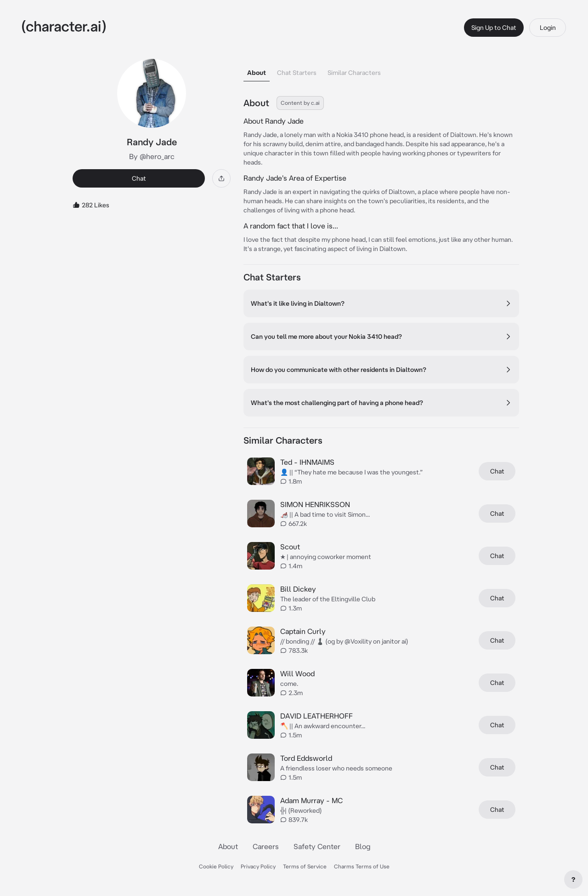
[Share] (221, 178)
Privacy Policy (258, 866)
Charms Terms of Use (362, 866)
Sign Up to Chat (494, 28)
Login (548, 28)
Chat (139, 178)
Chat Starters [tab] (297, 73)
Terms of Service (305, 866)
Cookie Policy (216, 866)
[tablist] (381, 70)
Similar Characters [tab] (354, 73)
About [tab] (257, 73)
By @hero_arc (152, 156)
